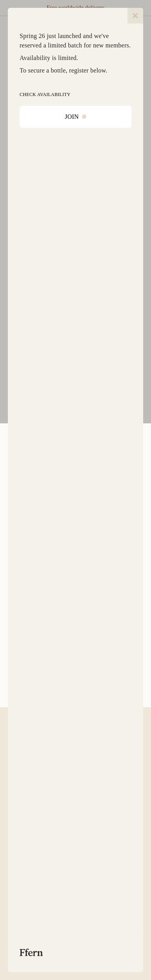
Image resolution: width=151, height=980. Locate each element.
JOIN (75, 117)
